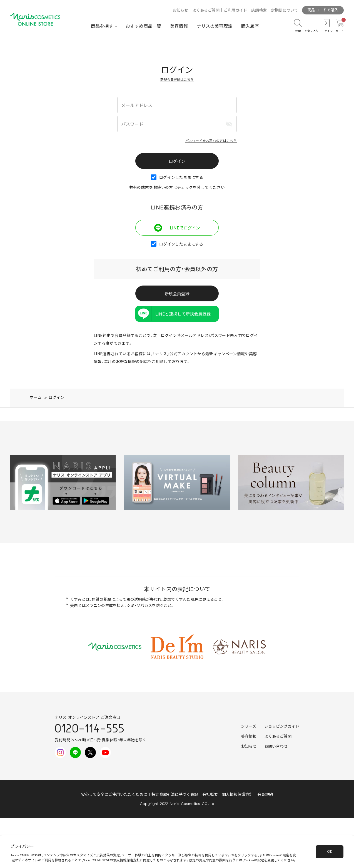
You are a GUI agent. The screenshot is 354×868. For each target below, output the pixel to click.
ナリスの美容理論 (215, 26)
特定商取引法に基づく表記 (175, 795)
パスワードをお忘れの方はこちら (211, 140)
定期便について (285, 11)
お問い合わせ (276, 747)
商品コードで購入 (323, 10)
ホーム (36, 398)
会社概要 (210, 795)
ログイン (56, 398)
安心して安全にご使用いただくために (114, 795)
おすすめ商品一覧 (143, 26)
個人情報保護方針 (238, 795)
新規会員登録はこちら (177, 79)
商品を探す (102, 26)
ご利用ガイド (235, 11)
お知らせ (180, 11)
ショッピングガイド (282, 727)
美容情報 (179, 26)
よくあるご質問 (206, 11)
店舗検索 (259, 11)
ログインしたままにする (177, 177)
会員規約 (265, 795)
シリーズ (249, 727)
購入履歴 (250, 26)
